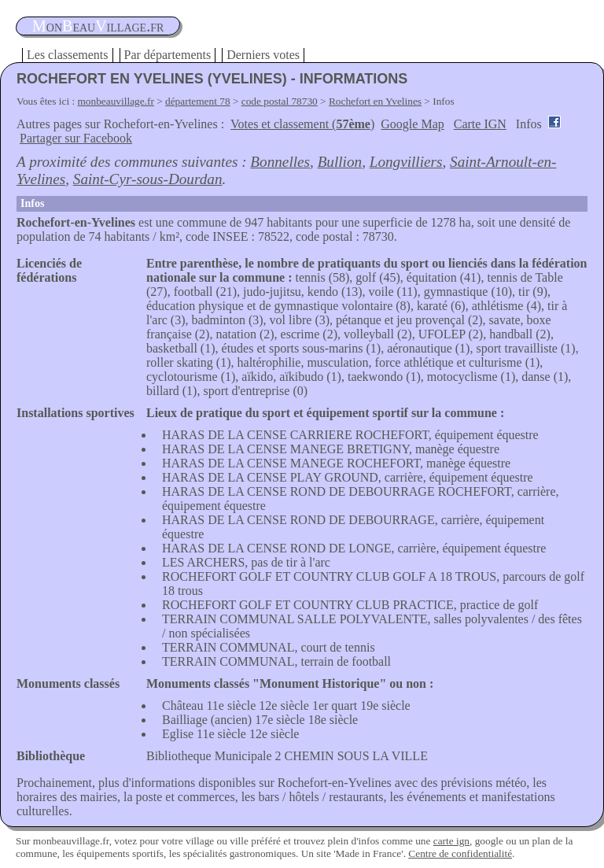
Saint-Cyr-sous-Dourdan (148, 179)
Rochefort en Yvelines (375, 101)
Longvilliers (406, 162)
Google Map (412, 124)
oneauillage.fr (98, 26)
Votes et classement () (302, 124)
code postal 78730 (280, 101)
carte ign (451, 841)
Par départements (168, 55)
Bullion (340, 162)
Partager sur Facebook (76, 138)
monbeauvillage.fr (116, 101)
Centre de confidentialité (460, 853)
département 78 (198, 101)
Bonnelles (280, 162)
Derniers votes (263, 55)
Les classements (68, 55)
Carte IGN (480, 124)
